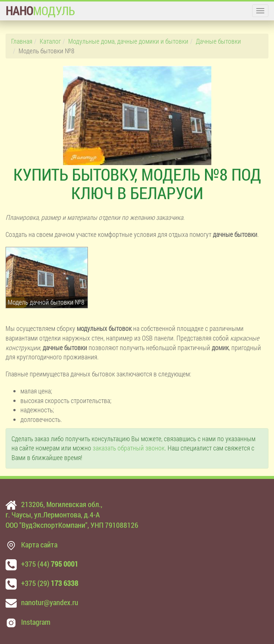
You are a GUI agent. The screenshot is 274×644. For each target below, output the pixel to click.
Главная (22, 41)
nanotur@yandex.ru (50, 602)
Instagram (36, 622)
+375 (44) (50, 564)
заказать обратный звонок (129, 448)
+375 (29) (50, 583)
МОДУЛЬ (40, 11)
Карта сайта (39, 544)
